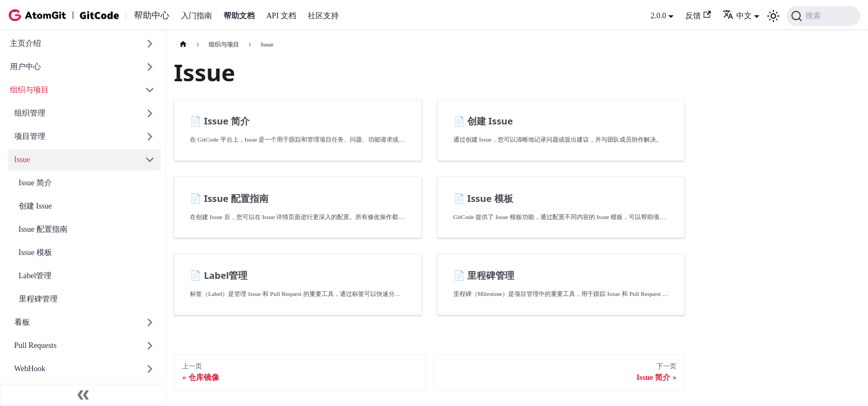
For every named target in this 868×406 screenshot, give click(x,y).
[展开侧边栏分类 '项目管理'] (150, 137)
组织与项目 (29, 90)
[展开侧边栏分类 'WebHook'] (150, 369)
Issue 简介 (35, 183)
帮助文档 (239, 16)
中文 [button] (737, 16)
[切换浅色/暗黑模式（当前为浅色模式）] (773, 16)
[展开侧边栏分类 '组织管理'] (150, 114)
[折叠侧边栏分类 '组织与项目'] (150, 90)
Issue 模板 (35, 253)
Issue (22, 160)
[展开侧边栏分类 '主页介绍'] (150, 44)
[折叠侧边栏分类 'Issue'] (150, 160)
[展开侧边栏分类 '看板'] (150, 323)
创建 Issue (35, 206)
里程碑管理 (38, 299)
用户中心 (25, 67)
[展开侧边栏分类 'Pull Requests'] (150, 346)
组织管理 (30, 113)
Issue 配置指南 (43, 229)
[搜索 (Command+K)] (823, 16)
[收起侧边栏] (83, 395)
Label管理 (35, 276)
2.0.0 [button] (658, 16)
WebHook (30, 369)
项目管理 (30, 136)
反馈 (698, 15)
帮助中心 (152, 15)
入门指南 (197, 16)
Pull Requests (36, 345)
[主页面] (183, 45)
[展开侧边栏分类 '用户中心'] (150, 67)
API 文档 (281, 16)
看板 (22, 322)
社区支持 (323, 16)
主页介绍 (25, 43)
